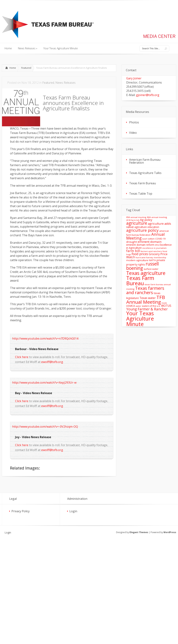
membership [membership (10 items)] (160, 257)
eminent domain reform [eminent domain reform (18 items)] (140, 245)
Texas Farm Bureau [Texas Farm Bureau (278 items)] (140, 281)
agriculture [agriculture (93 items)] (137, 223)
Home (13, 68)
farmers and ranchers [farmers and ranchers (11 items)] (151, 251)
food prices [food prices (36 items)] (140, 254)
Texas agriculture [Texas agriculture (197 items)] (146, 273)
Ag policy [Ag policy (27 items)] (146, 220)
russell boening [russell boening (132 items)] (142, 266)
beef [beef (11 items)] (145, 239)
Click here (22, 357)
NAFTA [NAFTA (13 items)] (152, 260)
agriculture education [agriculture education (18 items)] (147, 227)
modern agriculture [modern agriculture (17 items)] (137, 260)
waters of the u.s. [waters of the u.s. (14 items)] (151, 306)
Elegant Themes (139, 532)
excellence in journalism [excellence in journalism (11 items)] (154, 248)
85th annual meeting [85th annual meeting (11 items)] (136, 217)
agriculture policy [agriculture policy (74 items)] (142, 230)
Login (73, 511)
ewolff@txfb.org (52, 362)
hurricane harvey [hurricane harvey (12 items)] (144, 257)
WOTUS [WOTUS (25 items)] (166, 306)
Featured (26, 68)
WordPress (170, 532)
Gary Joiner (134, 78)
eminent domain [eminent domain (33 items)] (150, 242)
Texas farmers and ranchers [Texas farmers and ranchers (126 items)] (145, 290)
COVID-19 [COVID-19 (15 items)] (160, 239)
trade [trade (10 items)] (164, 303)
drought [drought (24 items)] (132, 242)
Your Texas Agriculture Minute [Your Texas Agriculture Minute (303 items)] (140, 319)
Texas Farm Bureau (142, 183)
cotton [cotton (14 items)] (151, 239)
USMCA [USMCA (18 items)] (131, 306)
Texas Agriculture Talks (145, 173)
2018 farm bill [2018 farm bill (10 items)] (133, 220)
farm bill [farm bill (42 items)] (133, 251)
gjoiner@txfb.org (148, 95)
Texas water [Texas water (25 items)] (148, 298)
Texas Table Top (141, 194)
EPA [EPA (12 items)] (157, 245)
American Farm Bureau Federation (145, 161)
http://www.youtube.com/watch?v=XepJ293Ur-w (44, 383)
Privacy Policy (21, 511)
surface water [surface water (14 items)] (151, 269)
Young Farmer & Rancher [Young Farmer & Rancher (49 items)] (147, 309)
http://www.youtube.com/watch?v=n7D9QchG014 (45, 338)
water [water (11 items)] (138, 306)
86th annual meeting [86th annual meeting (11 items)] (157, 217)
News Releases (65, 83)
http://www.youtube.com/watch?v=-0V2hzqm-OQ (45, 427)
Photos (134, 122)
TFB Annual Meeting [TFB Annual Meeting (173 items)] (146, 300)
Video (133, 133)
